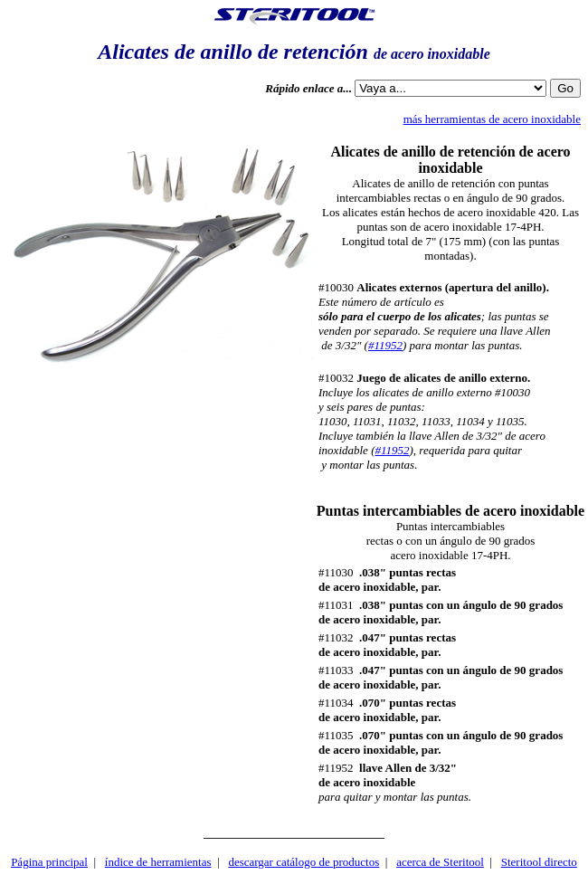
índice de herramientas (158, 862)
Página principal (49, 862)
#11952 (385, 345)
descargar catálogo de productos (303, 862)
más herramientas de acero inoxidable (492, 119)
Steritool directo (539, 862)
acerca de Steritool (440, 862)
